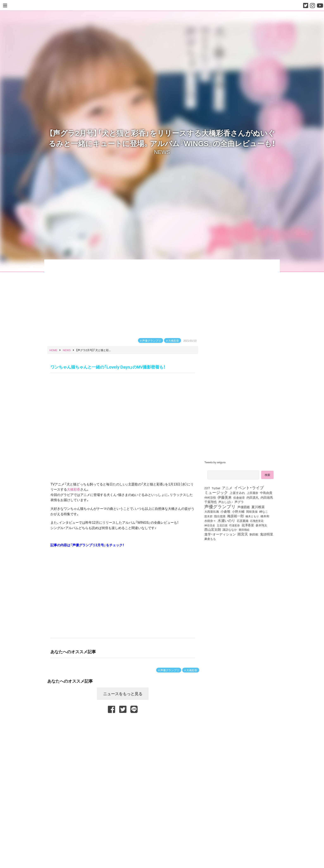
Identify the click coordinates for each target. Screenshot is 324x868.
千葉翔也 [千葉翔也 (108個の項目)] (211, 502)
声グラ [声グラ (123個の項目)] (239, 502)
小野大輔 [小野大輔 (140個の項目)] (238, 511)
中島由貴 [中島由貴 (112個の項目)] (266, 493)
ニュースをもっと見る (123, 694)
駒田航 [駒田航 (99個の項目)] (254, 534)
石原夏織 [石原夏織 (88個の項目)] (243, 521)
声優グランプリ (152, 340)
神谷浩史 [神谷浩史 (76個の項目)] (210, 525)
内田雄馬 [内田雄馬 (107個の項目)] (267, 497)
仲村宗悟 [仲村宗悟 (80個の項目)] (210, 497)
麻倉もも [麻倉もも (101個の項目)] (210, 539)
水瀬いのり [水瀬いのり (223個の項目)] (226, 520)
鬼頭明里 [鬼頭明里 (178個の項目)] (267, 534)
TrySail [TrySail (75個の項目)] (216, 488)
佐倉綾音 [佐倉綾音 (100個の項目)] (239, 497)
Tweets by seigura (215, 462)
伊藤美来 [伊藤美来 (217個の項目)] (225, 497)
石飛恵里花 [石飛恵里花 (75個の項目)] (257, 521)
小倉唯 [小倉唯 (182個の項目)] (225, 511)
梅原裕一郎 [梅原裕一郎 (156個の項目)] (236, 516)
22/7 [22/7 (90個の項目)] (207, 488)
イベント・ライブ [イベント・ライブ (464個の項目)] (249, 487)
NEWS (162, 152)
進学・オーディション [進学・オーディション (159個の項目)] (220, 534)
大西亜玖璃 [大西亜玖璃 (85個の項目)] (212, 511)
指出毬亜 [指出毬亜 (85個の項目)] (220, 516)
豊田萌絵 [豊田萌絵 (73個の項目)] (244, 530)
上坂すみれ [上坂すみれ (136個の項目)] (237, 493)
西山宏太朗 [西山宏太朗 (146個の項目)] (213, 529)
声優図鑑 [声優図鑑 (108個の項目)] (244, 507)
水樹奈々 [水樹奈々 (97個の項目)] (210, 521)
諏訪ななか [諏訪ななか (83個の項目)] (230, 529)
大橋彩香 (174, 340)
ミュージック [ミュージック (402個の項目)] (216, 492)
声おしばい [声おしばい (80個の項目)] (226, 502)
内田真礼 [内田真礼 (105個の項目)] (253, 497)
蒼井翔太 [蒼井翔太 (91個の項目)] (261, 525)
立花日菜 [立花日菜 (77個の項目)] (222, 525)
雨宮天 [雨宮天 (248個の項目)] (243, 534)
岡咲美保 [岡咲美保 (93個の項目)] (252, 512)
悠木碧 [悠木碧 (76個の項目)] (208, 516)
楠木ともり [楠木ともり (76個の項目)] (252, 516)
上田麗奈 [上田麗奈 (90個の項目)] (253, 493)
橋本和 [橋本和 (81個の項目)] (265, 516)
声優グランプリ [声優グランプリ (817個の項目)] (220, 506)
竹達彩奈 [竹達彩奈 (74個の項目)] (235, 525)
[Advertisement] (123, 724)
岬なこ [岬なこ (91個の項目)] (264, 511)
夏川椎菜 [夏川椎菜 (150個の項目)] (258, 507)
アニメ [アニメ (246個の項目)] (227, 488)
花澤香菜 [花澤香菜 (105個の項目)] (248, 525)
